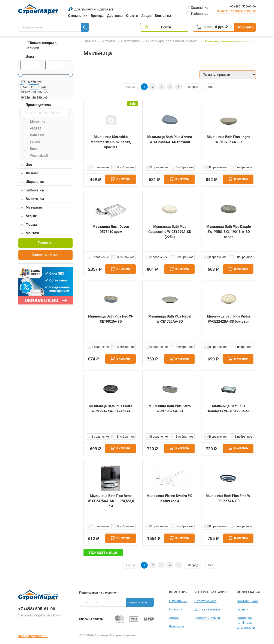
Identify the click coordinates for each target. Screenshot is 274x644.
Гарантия (243, 609)
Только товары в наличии (41, 45)
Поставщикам (246, 601)
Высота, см (32, 199)
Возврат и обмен (207, 618)
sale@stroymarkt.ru (33, 636)
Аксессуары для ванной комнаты (172, 41)
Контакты (163, 16)
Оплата (132, 16)
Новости (176, 609)
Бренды (97, 16)
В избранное (126, 167)
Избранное (200, 13)
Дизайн (29, 173)
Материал (31, 208)
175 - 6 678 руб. (31, 82)
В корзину (121, 179)
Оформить (245, 27)
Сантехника (130, 41)
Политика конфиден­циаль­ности (246, 623)
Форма (29, 225)
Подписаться (137, 602)
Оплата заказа (205, 601)
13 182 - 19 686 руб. (34, 92)
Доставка (115, 16)
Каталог (109, 41)
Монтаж (30, 233)
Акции (146, 16)
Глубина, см (32, 191)
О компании (78, 16)
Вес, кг (28, 216)
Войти (166, 27)
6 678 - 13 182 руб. (34, 87)
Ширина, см (32, 182)
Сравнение (200, 7)
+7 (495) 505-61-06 (243, 6)
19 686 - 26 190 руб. (34, 98)
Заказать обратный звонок (236, 11)
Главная (90, 41)
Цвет (27, 165)
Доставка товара (207, 609)
